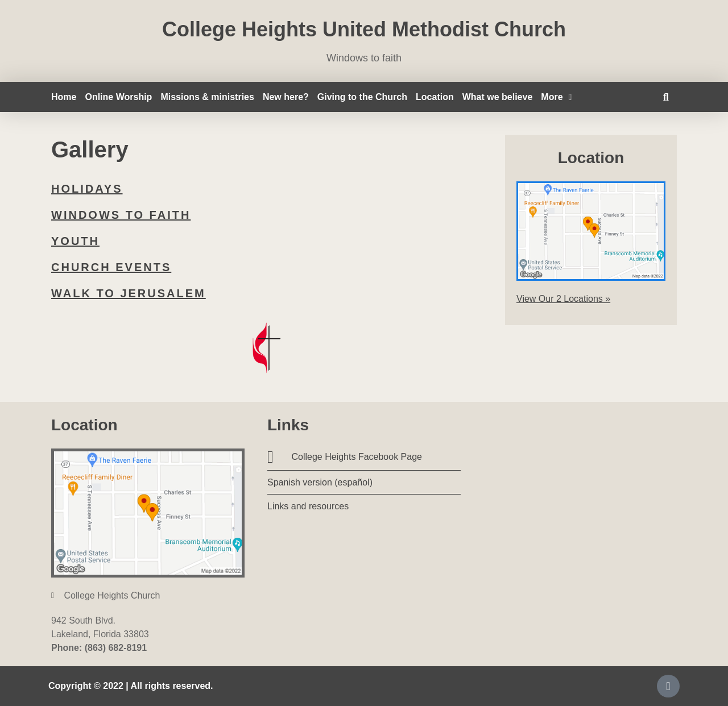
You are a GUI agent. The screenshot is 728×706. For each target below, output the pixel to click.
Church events (111, 267)
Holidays (87, 189)
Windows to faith (121, 215)
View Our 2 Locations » (563, 299)
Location (435, 97)
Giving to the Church (362, 97)
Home (64, 97)
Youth (75, 241)
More (556, 97)
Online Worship (118, 97)
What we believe (498, 97)
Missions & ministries (207, 97)
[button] (666, 97)
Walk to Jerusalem (129, 293)
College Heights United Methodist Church (364, 29)
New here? (286, 97)
